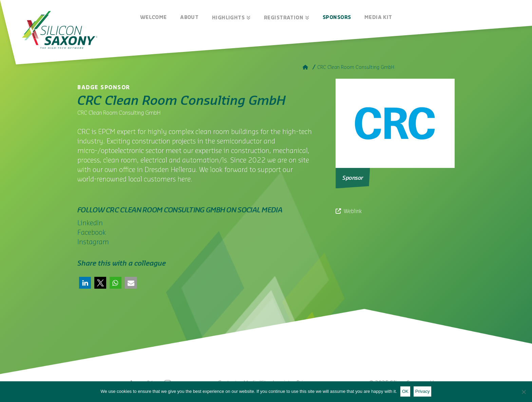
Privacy (423, 391)
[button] (85, 283)
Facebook (92, 233)
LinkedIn (90, 223)
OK (405, 391)
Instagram (93, 242)
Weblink (353, 211)
